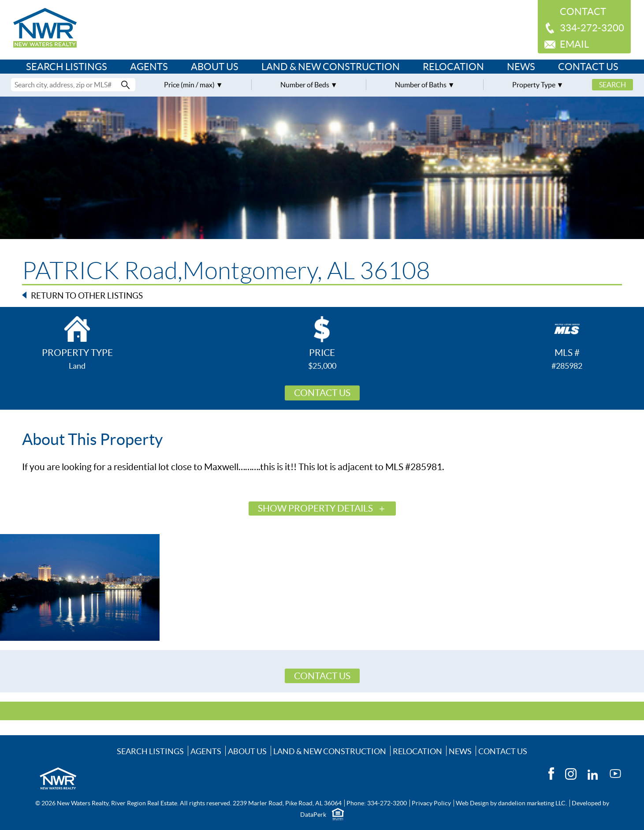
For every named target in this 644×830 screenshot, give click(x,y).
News (521, 67)
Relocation (453, 67)
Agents (149, 67)
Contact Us (588, 67)
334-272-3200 (592, 28)
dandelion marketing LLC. (532, 803)
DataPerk (313, 815)
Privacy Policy (431, 803)
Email (574, 44)
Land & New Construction (331, 67)
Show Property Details (315, 508)
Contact (583, 11)
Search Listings (67, 67)
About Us (215, 67)
